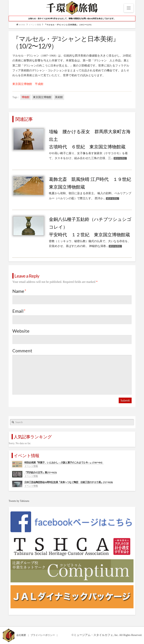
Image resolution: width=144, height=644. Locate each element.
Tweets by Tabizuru (19, 501)
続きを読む (120, 158)
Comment (22, 351)
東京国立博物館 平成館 (28, 84)
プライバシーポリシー (43, 635)
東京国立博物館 (42, 97)
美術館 (59, 97)
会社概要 (21, 635)
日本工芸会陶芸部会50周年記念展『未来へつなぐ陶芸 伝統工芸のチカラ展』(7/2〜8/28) (68, 482)
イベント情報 (35, 25)
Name (19, 291)
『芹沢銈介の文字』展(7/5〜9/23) (40, 472)
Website (21, 331)
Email (19, 311)
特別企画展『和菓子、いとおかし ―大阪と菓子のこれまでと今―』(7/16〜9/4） (64, 462)
